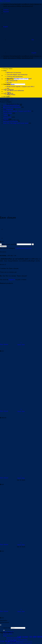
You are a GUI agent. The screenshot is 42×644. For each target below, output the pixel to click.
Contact (6, 10)
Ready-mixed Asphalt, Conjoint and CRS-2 (20, 87)
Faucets (9, 83)
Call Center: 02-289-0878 (30, 637)
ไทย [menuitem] (20, 40)
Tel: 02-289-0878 (20, 642)
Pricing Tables (8, 69)
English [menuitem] (21, 53)
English (18, 27)
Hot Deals (6, 97)
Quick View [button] (21, 345)
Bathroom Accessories (14, 73)
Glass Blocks (11, 85)
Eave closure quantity (9, 244)
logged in (12, 280)
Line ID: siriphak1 (29, 642)
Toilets (9, 93)
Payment (6, 12)
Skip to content (5, 1)
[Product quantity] (24, 244)
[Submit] (4, 87)
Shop (5, 71)
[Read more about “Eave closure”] (21, 476)
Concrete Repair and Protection (17, 75)
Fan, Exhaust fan (12, 81)
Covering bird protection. (15, 77)
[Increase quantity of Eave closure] (33, 244)
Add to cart (3, 246)
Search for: (7, 628)
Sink (8, 89)
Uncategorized (8, 109)
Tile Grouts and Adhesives (15, 91)
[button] (21, 343)
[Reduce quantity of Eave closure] (1, 244)
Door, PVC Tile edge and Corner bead (19, 79)
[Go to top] (1, 625)
